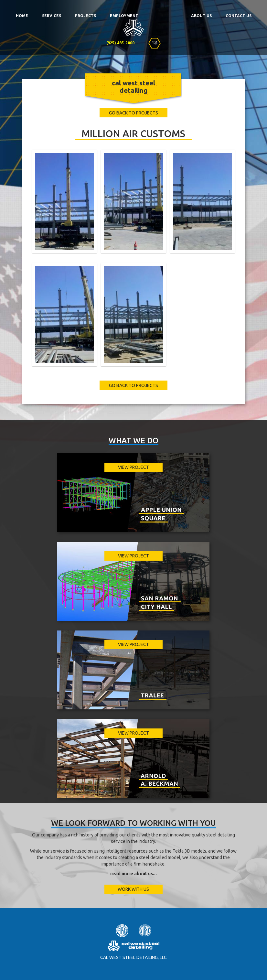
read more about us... (133, 874)
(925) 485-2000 (120, 43)
